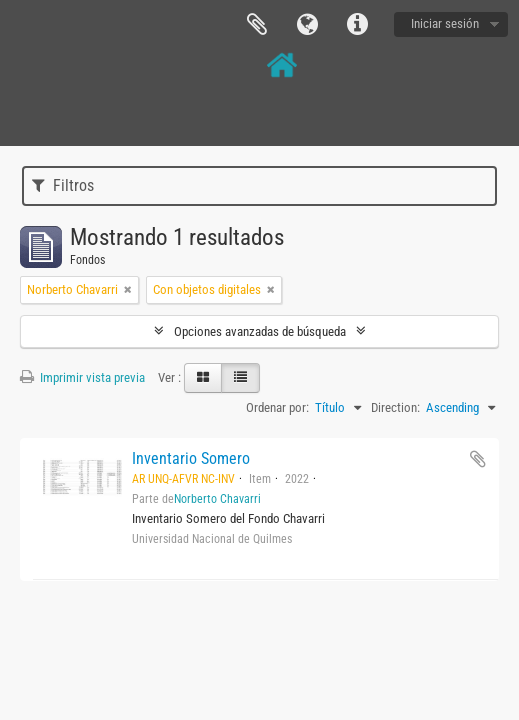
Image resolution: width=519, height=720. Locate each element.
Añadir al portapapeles (478, 459)
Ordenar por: (277, 407)
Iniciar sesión (445, 23)
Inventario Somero (191, 458)
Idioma (307, 25)
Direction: (395, 407)
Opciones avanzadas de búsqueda (260, 331)
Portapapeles (257, 25)
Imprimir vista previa (82, 377)
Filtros (63, 185)
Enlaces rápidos (357, 25)
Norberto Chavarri (217, 499)
